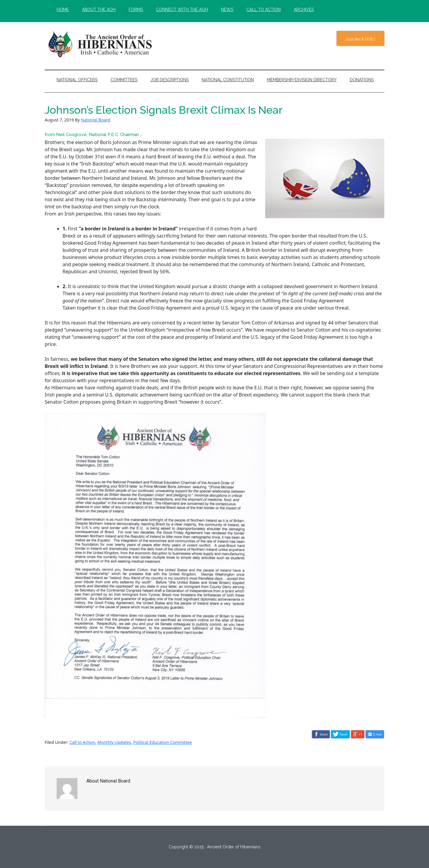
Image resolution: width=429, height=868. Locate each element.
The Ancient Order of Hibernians (101, 44)
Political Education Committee (163, 742)
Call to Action (82, 742)
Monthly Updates (114, 742)
